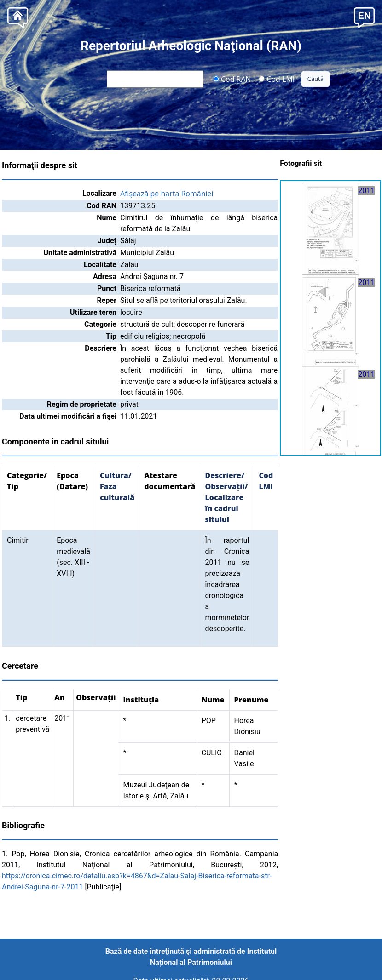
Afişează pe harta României (167, 194)
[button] (364, 17)
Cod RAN (232, 79)
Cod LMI (277, 79)
